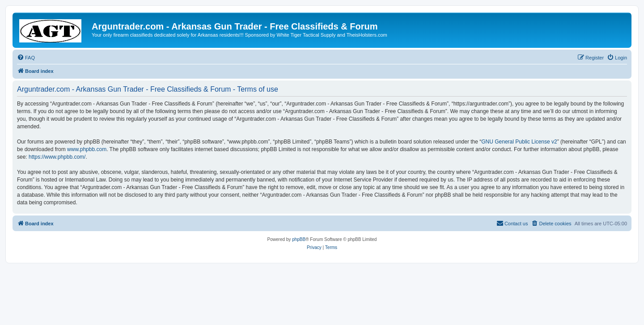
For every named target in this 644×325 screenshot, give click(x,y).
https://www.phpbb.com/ (57, 157)
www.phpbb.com (87, 149)
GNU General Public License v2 (519, 142)
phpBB (299, 239)
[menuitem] (26, 58)
